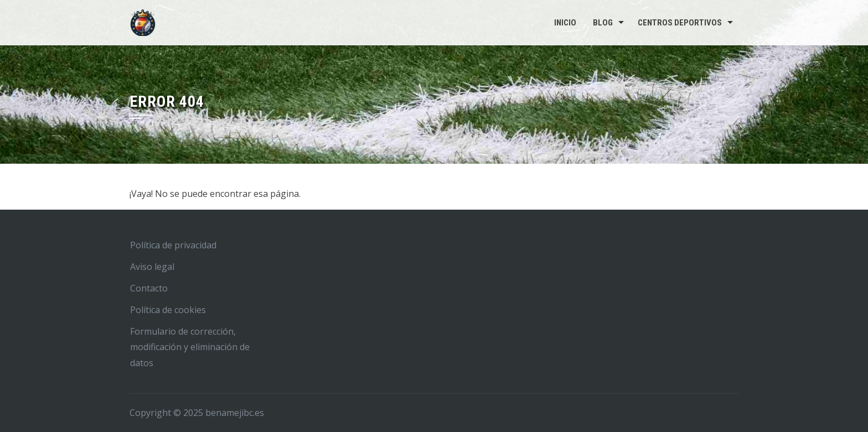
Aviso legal (152, 267)
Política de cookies (168, 310)
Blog (603, 23)
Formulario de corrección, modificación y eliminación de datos (190, 347)
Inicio (565, 23)
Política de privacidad (173, 245)
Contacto (149, 288)
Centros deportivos (680, 23)
